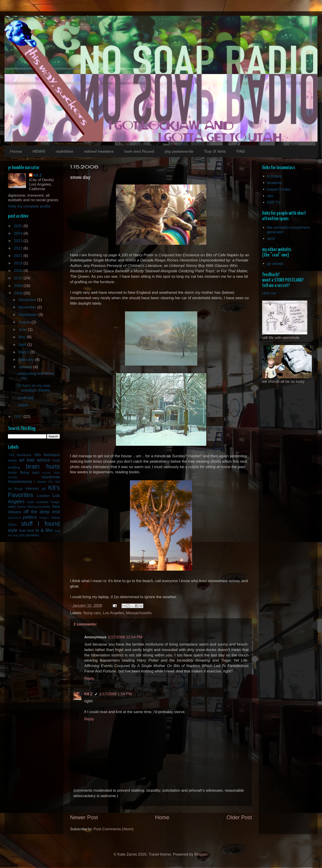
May (23, 337)
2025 (19, 226)
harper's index (279, 189)
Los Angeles (114, 613)
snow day (26, 398)
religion (44, 518)
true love (27, 531)
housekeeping (20, 482)
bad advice (38, 460)
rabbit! (23, 405)
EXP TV (274, 202)
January (26, 367)
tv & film (44, 530)
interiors (32, 489)
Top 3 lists (215, 151)
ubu (270, 196)
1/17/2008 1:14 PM (116, 694)
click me (269, 293)
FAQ (241, 151)
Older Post (239, 817)
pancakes (14, 518)
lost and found (139, 151)
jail (44, 489)
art (22, 460)
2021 (19, 256)
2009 (19, 286)
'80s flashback (47, 455)
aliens (12, 460)
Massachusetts (139, 613)
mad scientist (38, 502)
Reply (89, 678)
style (13, 530)
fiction (12, 472)
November (28, 307)
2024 (19, 233)
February (27, 360)
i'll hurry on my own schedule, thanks (34, 388)
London (43, 496)
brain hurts (43, 466)
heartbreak (51, 477)
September (28, 315)
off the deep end (42, 512)
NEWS (39, 151)
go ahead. (275, 264)
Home (16, 151)
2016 (19, 271)
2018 (19, 263)
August (25, 322)
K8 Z (88, 694)
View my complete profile (29, 206)
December (28, 300)
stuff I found (40, 524)
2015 (19, 278)
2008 (19, 293)
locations (274, 183)
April (23, 345)
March (24, 352)
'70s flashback (20, 455)
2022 (19, 248)
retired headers (99, 151)
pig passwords (179, 151)
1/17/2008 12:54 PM (125, 637)
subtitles (65, 151)
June (23, 330)
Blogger (201, 854)
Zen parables (29, 535)
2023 (19, 241)
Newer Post (84, 817)
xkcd (271, 239)
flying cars (92, 613)
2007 (19, 416)
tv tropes (274, 176)
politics (30, 517)
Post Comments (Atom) (114, 829)
